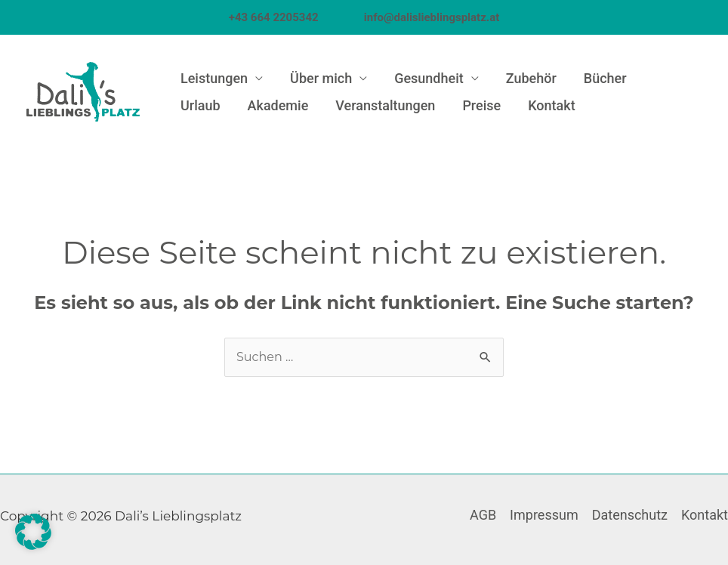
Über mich (321, 78)
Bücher (605, 78)
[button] (33, 532)
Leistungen (214, 78)
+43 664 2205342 (295, 17)
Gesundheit (429, 78)
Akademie (278, 105)
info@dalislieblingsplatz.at (432, 17)
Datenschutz (630, 515)
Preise (481, 105)
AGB (483, 515)
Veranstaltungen (385, 105)
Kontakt (551, 105)
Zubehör (531, 78)
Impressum (544, 515)
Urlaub (201, 105)
